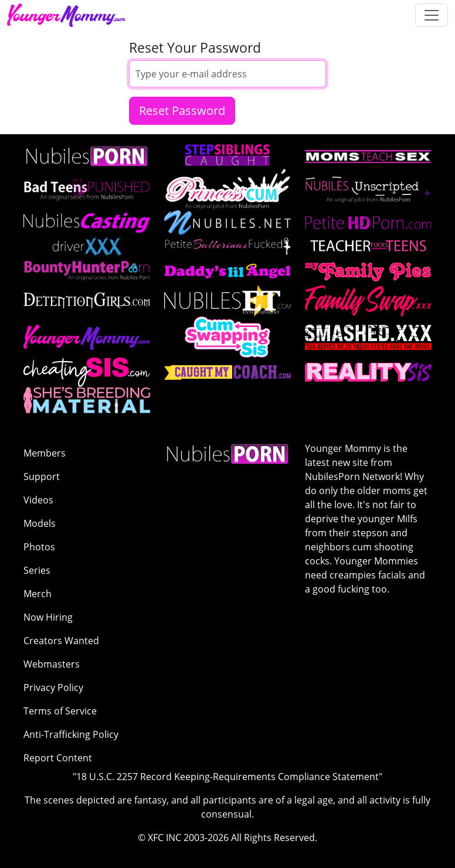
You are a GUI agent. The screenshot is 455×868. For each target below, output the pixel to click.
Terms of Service (60, 711)
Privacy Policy (53, 687)
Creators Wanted (61, 641)
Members (45, 453)
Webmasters (52, 664)
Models (40, 523)
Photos (39, 547)
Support (42, 476)
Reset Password (182, 110)
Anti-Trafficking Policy (71, 734)
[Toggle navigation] (432, 15)
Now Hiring (48, 617)
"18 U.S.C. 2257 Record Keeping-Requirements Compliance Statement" (227, 777)
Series (37, 570)
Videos (38, 500)
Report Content (58, 758)
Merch (38, 594)
